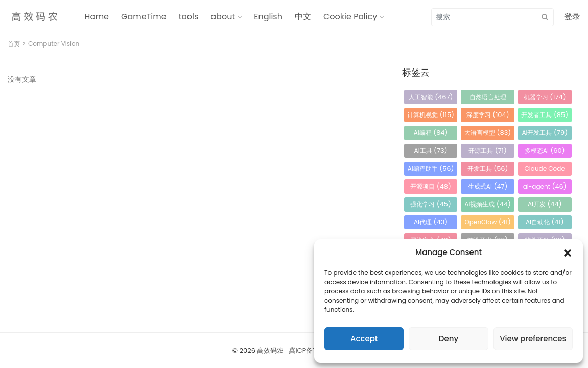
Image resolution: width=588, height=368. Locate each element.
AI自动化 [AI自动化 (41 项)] (545, 222)
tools (189, 17)
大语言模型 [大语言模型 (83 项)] (488, 133)
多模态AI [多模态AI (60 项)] (545, 151)
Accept (364, 339)
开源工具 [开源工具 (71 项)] (488, 151)
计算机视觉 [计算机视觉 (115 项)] (431, 115)
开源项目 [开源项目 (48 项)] (431, 186)
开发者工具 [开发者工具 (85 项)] (545, 115)
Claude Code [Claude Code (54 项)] (545, 170)
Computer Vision (54, 44)
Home (97, 17)
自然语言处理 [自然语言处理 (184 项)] (488, 98)
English (268, 17)
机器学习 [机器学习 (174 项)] (545, 97)
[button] (568, 252)
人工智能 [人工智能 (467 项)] (431, 97)
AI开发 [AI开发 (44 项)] (545, 204)
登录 (572, 17)
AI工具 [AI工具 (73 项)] (431, 151)
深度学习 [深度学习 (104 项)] (488, 115)
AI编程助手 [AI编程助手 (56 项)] (431, 168)
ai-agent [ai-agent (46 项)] (545, 186)
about (223, 17)
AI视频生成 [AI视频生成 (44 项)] (488, 204)
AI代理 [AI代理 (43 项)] (431, 222)
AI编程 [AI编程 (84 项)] (431, 133)
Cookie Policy (350, 17)
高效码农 (270, 350)
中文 (303, 17)
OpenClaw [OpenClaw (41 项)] (487, 222)
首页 (14, 44)
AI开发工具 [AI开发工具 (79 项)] (545, 133)
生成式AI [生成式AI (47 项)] (488, 186)
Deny (449, 339)
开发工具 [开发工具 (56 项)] (488, 168)
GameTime (144, 17)
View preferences (533, 339)
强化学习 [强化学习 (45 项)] (431, 204)
